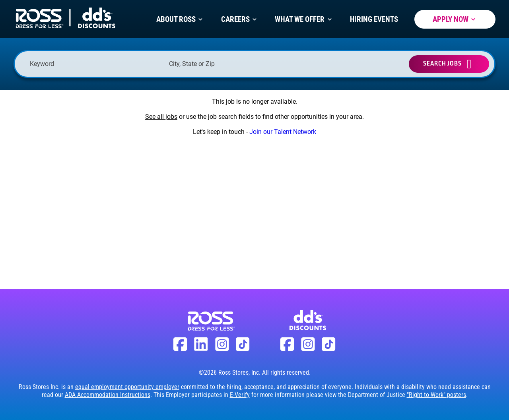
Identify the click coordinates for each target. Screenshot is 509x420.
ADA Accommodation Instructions (108, 395)
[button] (293, 64)
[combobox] (235, 64)
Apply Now (455, 19)
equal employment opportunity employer (127, 387)
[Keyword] (95, 64)
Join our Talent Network (283, 132)
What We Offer (304, 19)
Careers (240, 19)
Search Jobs (442, 64)
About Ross (180, 19)
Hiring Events (374, 19)
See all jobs (161, 117)
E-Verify (240, 395)
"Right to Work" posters (436, 395)
